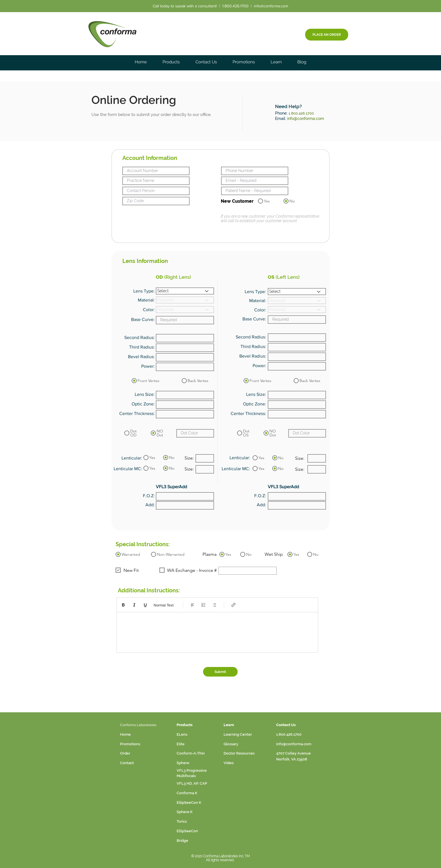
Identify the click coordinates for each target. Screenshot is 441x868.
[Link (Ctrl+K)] (234, 605)
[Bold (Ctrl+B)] (123, 605)
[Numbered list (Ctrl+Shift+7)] (203, 605)
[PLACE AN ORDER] (327, 35)
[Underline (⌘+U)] (145, 605)
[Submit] (220, 672)
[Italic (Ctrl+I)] (134, 605)
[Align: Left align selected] (193, 605)
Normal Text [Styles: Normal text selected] (164, 605)
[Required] (185, 300)
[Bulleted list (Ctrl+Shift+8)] (214, 605)
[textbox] (217, 631)
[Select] (185, 291)
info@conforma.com (271, 6)
